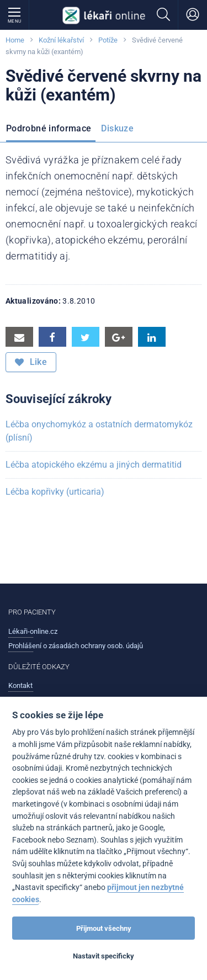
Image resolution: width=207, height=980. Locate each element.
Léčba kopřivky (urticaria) (55, 492)
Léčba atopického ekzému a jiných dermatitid (94, 465)
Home (15, 40)
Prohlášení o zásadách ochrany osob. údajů (76, 646)
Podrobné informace (49, 128)
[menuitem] (51, 130)
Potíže (108, 40)
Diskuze (117, 128)
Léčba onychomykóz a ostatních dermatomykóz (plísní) (99, 431)
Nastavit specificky (104, 956)
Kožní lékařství (61, 40)
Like (31, 362)
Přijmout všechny (104, 928)
